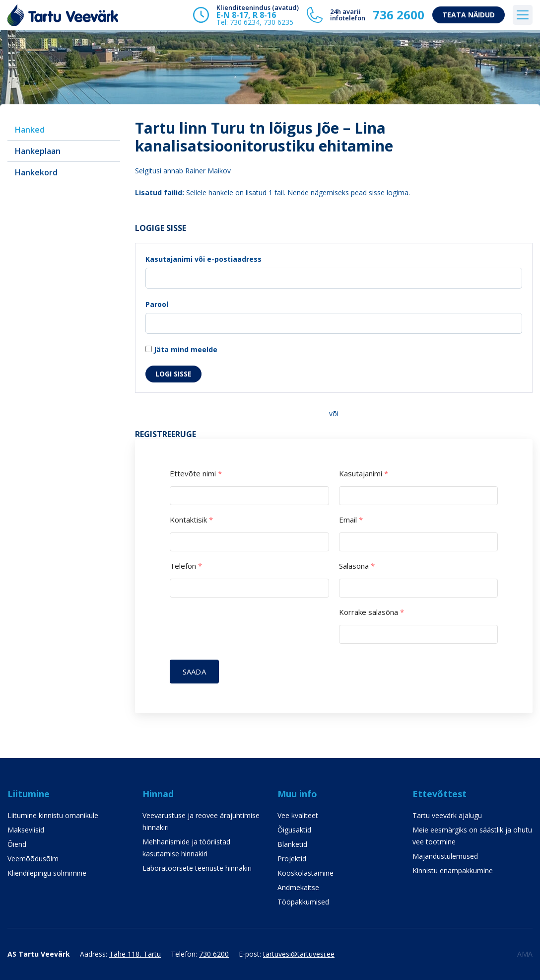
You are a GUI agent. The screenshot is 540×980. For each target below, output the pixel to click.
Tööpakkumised (303, 902)
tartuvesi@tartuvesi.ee (299, 954)
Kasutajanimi (364, 474)
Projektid (292, 859)
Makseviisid (26, 830)
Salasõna (357, 566)
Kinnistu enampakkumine (453, 870)
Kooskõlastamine (305, 873)
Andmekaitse (298, 887)
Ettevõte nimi (196, 474)
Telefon (186, 566)
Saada (194, 672)
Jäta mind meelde (181, 349)
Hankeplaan (38, 151)
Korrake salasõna (371, 612)
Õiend (17, 844)
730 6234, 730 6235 (262, 22)
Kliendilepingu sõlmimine (47, 873)
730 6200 (214, 954)
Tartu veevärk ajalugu (447, 815)
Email (351, 520)
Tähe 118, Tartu (135, 954)
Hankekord (36, 172)
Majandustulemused (445, 856)
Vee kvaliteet (298, 815)
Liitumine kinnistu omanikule (53, 815)
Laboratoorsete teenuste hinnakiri (197, 868)
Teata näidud (469, 15)
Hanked (30, 130)
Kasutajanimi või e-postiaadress (203, 259)
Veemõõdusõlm (33, 859)
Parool (157, 304)
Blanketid (292, 844)
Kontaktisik (191, 520)
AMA (525, 954)
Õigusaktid (294, 830)
